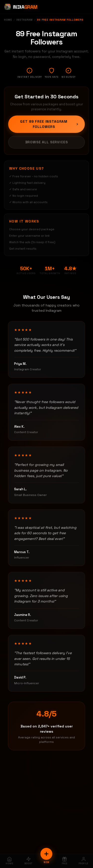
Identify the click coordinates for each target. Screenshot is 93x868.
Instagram (25, 20)
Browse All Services (47, 142)
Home (8, 20)
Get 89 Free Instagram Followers (49, 124)
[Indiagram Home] (21, 7)
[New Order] (46, 854)
